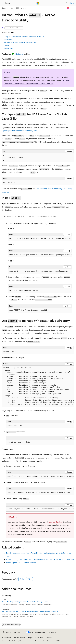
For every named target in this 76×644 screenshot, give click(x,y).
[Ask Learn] (68, 8)
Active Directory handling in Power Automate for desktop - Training (26, 602)
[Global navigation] (2, 3)
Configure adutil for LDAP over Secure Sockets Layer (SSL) (24, 37)
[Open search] (66, 3)
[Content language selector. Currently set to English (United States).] (12, 632)
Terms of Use (28, 641)
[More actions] (72, 8)
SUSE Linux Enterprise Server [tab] (47, 216)
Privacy (48, 638)
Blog (30, 638)
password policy (55, 522)
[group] (40, 239)
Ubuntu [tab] (31, 216)
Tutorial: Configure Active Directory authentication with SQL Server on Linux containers (40, 559)
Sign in (72, 3)
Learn (4, 8)
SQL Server (20, 8)
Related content (9, 48)
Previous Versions (19, 638)
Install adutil (8, 39)
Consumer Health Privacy (10, 641)
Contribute (39, 638)
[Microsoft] (38, 3)
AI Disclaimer (6, 638)
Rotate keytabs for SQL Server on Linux (21, 562)
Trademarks (39, 641)
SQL (11, 8)
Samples (6, 45)
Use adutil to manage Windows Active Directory (20, 42)
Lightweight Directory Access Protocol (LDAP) (20, 130)
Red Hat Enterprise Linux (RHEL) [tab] (14, 216)
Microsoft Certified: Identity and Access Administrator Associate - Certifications (30, 611)
